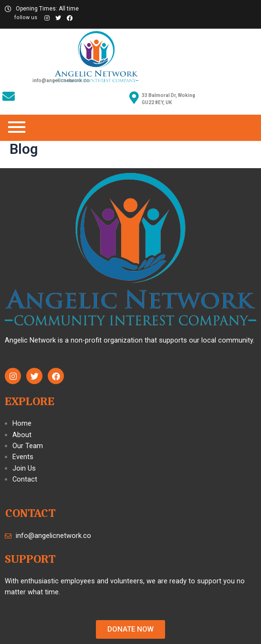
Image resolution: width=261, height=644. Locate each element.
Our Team (28, 446)
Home (22, 423)
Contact (25, 479)
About (22, 435)
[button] (130, 629)
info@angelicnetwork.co (61, 80)
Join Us (24, 468)
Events (23, 457)
